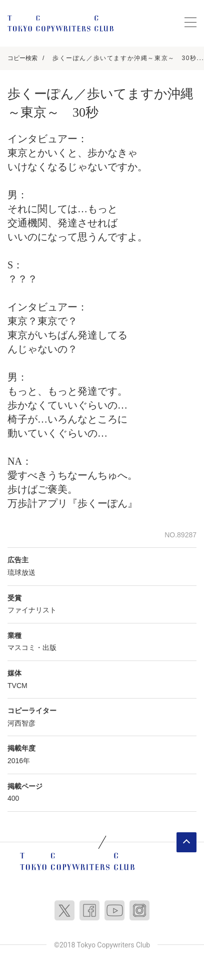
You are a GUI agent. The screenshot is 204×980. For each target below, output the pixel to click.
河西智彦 (21, 723)
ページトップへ (186, 842)
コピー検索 (22, 58)
